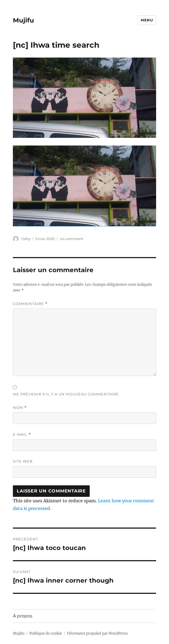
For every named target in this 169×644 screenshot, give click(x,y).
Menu (147, 20)
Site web (23, 461)
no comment (71, 239)
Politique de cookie (46, 633)
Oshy (26, 239)
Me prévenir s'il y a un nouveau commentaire (66, 394)
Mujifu (23, 20)
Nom (20, 408)
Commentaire (30, 304)
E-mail (22, 434)
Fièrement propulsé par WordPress (97, 633)
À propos (23, 616)
